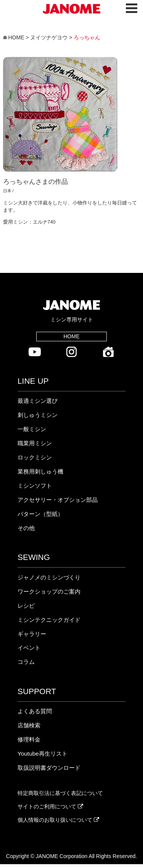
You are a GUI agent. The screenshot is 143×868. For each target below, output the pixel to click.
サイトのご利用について (50, 806)
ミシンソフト (35, 486)
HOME (71, 336)
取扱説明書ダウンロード (49, 768)
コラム (26, 662)
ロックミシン (35, 457)
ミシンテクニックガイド (49, 620)
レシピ (26, 606)
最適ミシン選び (38, 401)
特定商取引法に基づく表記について (60, 793)
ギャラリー (32, 634)
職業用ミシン (35, 443)
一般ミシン (32, 429)
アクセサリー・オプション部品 (58, 500)
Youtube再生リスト (43, 754)
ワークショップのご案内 (49, 591)
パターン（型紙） (40, 514)
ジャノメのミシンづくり (49, 577)
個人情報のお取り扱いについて (58, 820)
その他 (26, 528)
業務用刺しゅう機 (40, 471)
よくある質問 (35, 711)
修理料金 (29, 739)
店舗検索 (29, 725)
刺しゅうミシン (38, 415)
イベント (29, 648)
